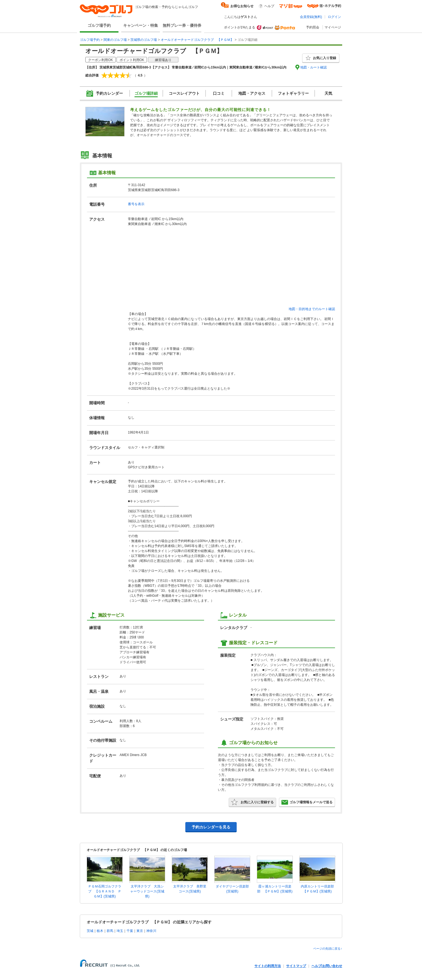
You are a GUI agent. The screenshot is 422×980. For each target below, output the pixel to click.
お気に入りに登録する (252, 802)
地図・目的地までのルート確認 (312, 309)
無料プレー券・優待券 (182, 25)
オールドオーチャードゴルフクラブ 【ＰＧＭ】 (197, 40)
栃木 (100, 931)
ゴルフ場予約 (99, 25)
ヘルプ (269, 6)
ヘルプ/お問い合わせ (327, 966)
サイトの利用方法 (268, 966)
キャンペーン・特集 (141, 25)
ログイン (334, 17)
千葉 (130, 931)
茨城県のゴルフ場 (144, 40)
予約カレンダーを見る (211, 827)
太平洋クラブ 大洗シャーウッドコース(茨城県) (147, 891)
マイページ (333, 27)
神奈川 (151, 931)
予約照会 (313, 27)
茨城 (90, 931)
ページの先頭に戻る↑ (328, 949)
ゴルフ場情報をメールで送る (307, 802)
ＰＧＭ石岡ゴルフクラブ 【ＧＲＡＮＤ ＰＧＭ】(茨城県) (105, 891)
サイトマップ (296, 966)
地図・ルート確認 (313, 67)
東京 (140, 931)
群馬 (110, 931)
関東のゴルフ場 (115, 40)
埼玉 (120, 931)
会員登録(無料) (311, 17)
